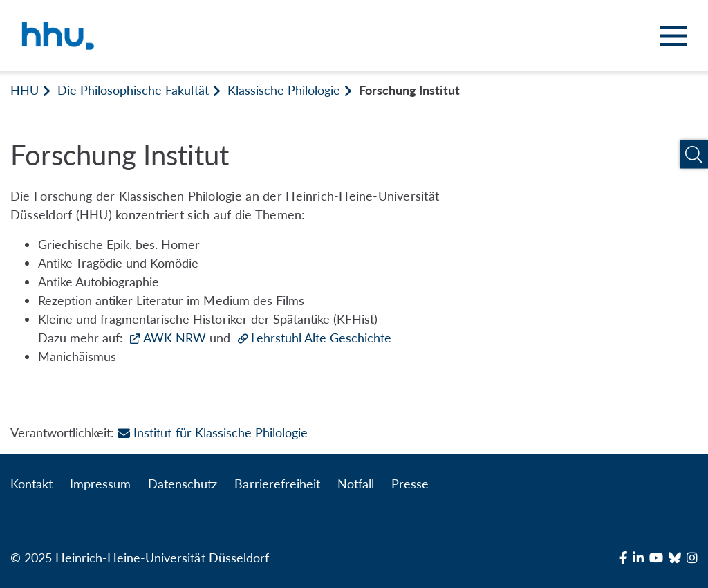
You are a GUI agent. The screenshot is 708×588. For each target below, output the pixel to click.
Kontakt (31, 484)
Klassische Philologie (284, 90)
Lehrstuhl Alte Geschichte (321, 338)
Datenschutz (183, 484)
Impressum (100, 484)
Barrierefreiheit (277, 484)
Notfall (356, 484)
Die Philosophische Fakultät (133, 90)
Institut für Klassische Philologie (213, 432)
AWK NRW (176, 338)
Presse (410, 484)
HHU (25, 90)
